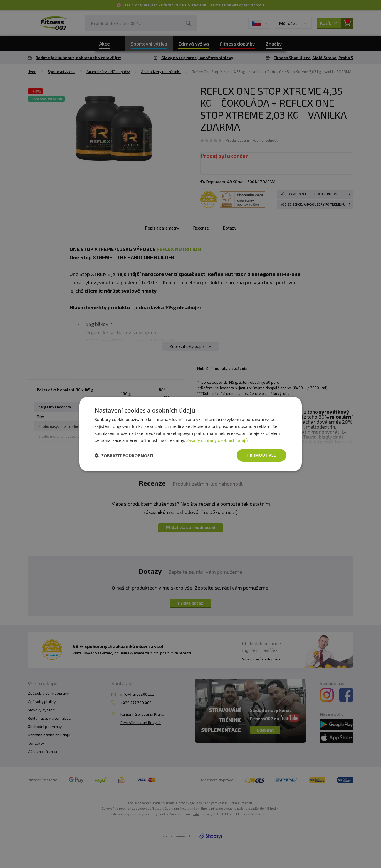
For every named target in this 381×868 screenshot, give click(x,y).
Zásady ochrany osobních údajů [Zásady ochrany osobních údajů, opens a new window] (217, 440)
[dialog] (190, 434)
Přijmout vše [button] (262, 455)
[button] (124, 455)
